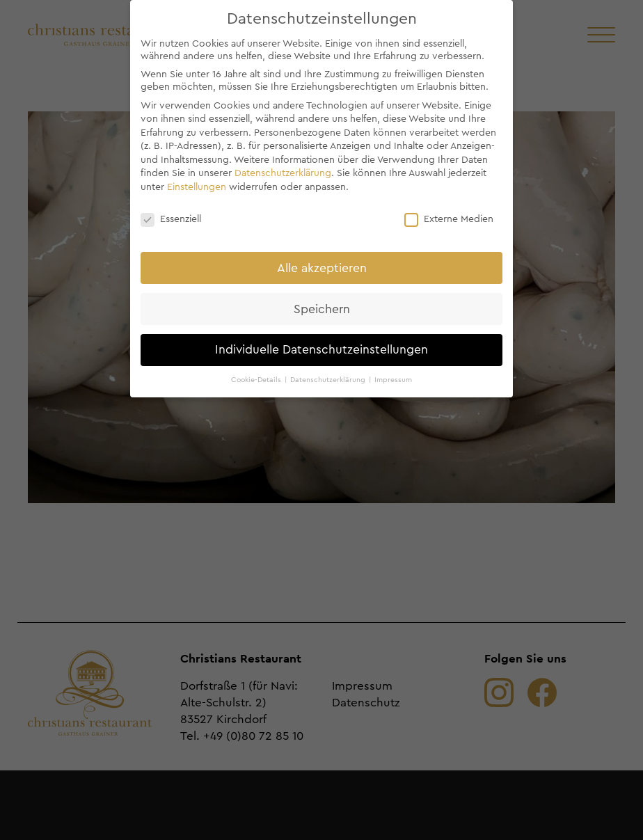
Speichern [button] (322, 309)
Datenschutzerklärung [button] (329, 380)
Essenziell (171, 219)
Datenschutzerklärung (283, 173)
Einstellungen (197, 187)
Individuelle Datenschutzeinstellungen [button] (321, 350)
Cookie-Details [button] (257, 380)
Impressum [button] (393, 380)
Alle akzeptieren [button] (322, 268)
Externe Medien (449, 219)
